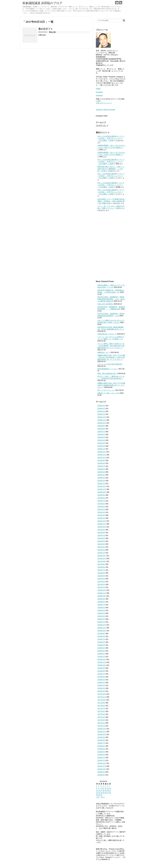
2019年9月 (101, 634)
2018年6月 (101, 677)
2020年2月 (101, 619)
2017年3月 (101, 720)
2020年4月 (101, 613)
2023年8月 (101, 498)
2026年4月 (101, 406)
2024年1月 (101, 484)
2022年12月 (102, 521)
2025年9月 (101, 426)
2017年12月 (102, 694)
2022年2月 (101, 550)
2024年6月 (101, 469)
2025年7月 (101, 432)
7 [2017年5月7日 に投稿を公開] (110, 786)
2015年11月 (102, 766)
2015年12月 (102, 763)
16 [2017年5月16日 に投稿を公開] (99, 791)
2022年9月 (101, 530)
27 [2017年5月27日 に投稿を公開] (108, 793)
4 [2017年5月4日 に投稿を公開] (103, 786)
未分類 (53, 32)
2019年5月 (101, 645)
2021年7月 (101, 570)
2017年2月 (101, 723)
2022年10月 (102, 527)
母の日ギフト (46, 29)
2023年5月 (101, 507)
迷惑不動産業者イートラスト (108, 369)
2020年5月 (101, 610)
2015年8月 (101, 775)
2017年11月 (102, 697)
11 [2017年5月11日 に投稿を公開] (104, 788)
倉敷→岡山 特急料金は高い (107, 374)
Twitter (98, 89)
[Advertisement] (111, 246)
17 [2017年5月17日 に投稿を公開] (101, 791)
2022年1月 (101, 553)
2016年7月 (101, 743)
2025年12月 (102, 417)
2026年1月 (101, 414)
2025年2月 (101, 446)
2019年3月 (101, 651)
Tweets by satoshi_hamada (105, 110)
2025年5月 (101, 437)
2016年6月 (101, 746)
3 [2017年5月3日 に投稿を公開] (101, 786)
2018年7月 (101, 674)
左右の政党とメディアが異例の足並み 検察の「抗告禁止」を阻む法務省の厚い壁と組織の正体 (112, 201)
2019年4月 (101, 648)
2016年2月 (101, 758)
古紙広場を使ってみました (107, 334)
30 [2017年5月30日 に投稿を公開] (99, 795)
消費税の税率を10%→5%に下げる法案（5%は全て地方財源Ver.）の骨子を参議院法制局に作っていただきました (111, 357)
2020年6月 (101, 608)
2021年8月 (101, 567)
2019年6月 (101, 642)
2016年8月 (101, 740)
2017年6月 (101, 711)
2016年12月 (102, 729)
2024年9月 (101, 460)
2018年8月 (101, 671)
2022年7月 (101, 535)
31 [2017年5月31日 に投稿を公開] (101, 795)
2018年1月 (101, 691)
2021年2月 (101, 584)
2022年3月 (101, 547)
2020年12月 (102, 590)
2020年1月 (101, 622)
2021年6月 (101, 573)
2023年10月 (102, 492)
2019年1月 (101, 657)
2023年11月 (102, 489)
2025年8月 (101, 429)
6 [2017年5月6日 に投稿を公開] (107, 786)
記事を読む (42, 35)
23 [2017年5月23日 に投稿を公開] (99, 793)
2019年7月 (101, 639)
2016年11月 (102, 732)
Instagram (99, 95)
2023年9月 (101, 495)
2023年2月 (101, 515)
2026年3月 (101, 409)
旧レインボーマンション (106, 390)
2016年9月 (101, 737)
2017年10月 (102, 700)
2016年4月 (101, 752)
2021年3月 (101, 582)
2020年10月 (102, 596)
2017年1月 (101, 726)
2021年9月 (101, 564)
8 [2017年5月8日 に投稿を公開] (97, 788)
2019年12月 (102, 625)
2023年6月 (101, 504)
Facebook (99, 92)
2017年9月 (101, 703)
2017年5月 (101, 714)
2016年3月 (101, 755)
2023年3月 (101, 512)
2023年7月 (101, 501)
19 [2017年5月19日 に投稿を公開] (106, 791)
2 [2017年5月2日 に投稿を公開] (99, 786)
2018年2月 (101, 688)
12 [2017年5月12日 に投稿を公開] (106, 788)
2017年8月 (101, 706)
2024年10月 (102, 458)
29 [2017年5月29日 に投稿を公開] (97, 795)
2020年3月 (101, 616)
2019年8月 (101, 636)
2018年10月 (102, 665)
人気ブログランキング (104, 103)
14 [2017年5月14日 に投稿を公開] (110, 788)
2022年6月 (101, 538)
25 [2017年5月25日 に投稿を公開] (104, 793)
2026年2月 (101, 411)
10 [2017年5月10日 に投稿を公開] (101, 788)
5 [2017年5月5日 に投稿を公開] (105, 786)
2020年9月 (101, 599)
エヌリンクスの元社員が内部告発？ (110, 364)
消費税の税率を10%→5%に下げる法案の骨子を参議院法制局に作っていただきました (111, 385)
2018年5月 (101, 680)
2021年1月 (101, 587)
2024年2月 (101, 481)
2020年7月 (101, 605)
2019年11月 (102, 628)
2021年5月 (101, 576)
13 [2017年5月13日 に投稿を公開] (108, 788)
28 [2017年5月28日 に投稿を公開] (110, 793)
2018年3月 (101, 685)
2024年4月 (101, 475)
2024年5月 (101, 472)
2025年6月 (101, 434)
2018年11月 (102, 662)
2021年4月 (101, 579)
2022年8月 (101, 533)
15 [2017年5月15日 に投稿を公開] (97, 791)
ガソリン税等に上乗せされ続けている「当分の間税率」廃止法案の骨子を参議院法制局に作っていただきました (111, 346)
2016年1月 (101, 760)
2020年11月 (102, 593)
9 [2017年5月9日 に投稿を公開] (99, 788)
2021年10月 (102, 561)
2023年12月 (102, 486)
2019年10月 (102, 631)
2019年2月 (101, 654)
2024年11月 (102, 455)
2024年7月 (101, 466)
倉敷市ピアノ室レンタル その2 (108, 393)
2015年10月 (102, 769)
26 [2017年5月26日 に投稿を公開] (106, 793)
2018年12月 (102, 659)
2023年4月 (101, 509)
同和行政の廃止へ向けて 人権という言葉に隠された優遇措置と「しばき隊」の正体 (111, 169)
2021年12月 (102, 556)
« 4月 (98, 797)
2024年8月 (101, 463)
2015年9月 (101, 772)
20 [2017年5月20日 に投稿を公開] (108, 791)
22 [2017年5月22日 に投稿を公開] (97, 793)
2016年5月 (101, 749)
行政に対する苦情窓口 (105, 304)
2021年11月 (102, 559)
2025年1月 (101, 449)
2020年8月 (101, 602)
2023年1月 (101, 518)
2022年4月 (101, 544)
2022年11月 (102, 524)
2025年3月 (101, 443)
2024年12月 (102, 452)
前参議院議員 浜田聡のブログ (42, 3)
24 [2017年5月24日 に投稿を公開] (101, 793)
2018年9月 (101, 668)
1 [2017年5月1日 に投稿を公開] (97, 786)
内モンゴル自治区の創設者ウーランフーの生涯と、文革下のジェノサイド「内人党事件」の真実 (111, 138)
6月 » (103, 797)
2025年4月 (101, 440)
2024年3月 (101, 478)
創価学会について (104, 352)
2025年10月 (102, 423)
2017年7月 (101, 709)
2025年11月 (102, 420)
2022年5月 (101, 541)
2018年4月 (101, 683)
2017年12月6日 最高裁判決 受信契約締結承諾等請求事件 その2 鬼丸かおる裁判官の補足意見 (111, 299)
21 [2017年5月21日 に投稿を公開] (110, 791)
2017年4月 (101, 717)
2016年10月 (102, 734)
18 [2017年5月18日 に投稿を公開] (104, 791)
